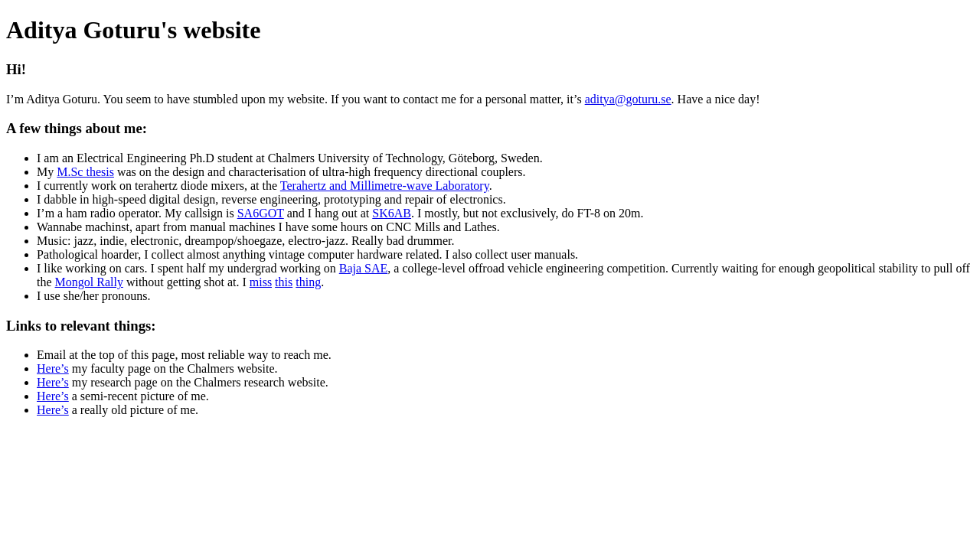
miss (261, 282)
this (284, 282)
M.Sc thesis (85, 172)
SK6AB (392, 213)
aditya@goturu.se (628, 99)
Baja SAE (364, 268)
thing (308, 282)
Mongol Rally (89, 282)
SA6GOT (261, 213)
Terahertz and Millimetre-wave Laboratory (385, 186)
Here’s (53, 368)
